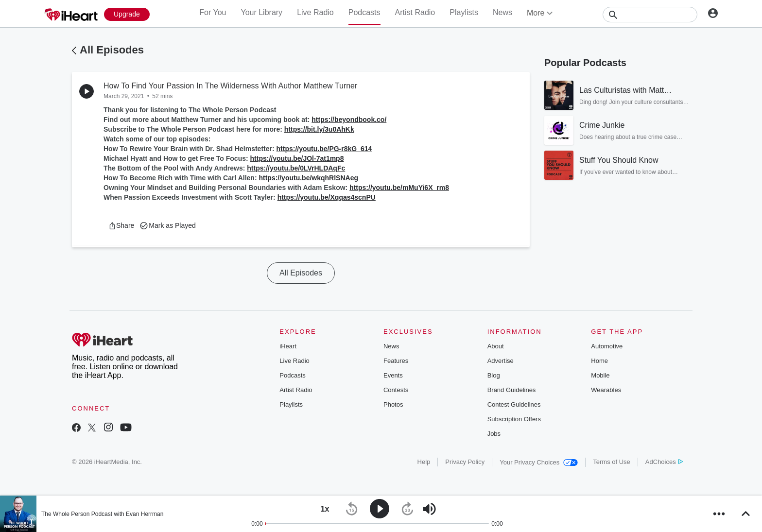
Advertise (501, 361)
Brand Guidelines (512, 390)
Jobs (494, 434)
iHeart (288, 346)
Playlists (464, 12)
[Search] (650, 15)
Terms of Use (612, 462)
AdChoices (664, 462)
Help (424, 462)
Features (396, 361)
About (496, 346)
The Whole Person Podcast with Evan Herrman (102, 514)
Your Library (261, 12)
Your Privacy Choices (539, 462)
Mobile (600, 375)
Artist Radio (415, 12)
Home (599, 361)
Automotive (607, 346)
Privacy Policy (465, 462)
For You (213, 12)
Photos (393, 404)
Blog (494, 375)
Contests (396, 390)
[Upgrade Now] (127, 14)
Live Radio (315, 12)
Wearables (606, 390)
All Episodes (112, 50)
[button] (121, 225)
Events (393, 375)
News (502, 12)
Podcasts (364, 12)
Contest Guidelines (514, 404)
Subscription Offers (514, 419)
